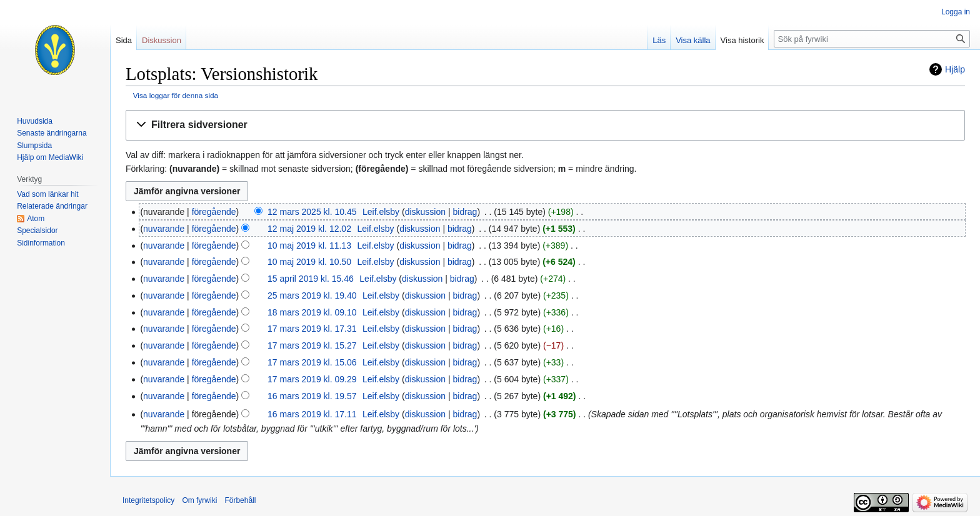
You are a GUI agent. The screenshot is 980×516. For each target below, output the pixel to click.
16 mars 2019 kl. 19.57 (312, 396)
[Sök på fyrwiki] (872, 39)
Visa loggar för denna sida (176, 95)
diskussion (425, 212)
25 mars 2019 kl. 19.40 (312, 295)
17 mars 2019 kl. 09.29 (312, 379)
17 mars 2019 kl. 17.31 (312, 329)
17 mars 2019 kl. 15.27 (312, 345)
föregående (214, 212)
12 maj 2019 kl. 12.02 (309, 229)
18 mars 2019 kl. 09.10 (312, 312)
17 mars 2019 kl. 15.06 (312, 362)
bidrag (465, 212)
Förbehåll (240, 500)
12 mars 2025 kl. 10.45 (312, 212)
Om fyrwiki (199, 500)
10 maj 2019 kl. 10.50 (309, 262)
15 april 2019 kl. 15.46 (311, 279)
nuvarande (164, 229)
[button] (545, 125)
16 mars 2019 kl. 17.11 (312, 414)
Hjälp (955, 69)
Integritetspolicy (148, 500)
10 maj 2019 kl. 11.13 (309, 246)
